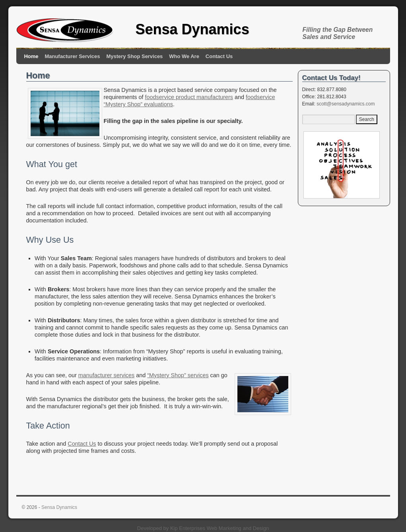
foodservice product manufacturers (189, 97)
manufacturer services (107, 375)
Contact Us (219, 56)
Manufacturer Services (73, 56)
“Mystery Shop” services (178, 375)
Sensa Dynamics (192, 29)
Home (31, 56)
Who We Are (184, 56)
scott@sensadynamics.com (346, 104)
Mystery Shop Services (134, 56)
